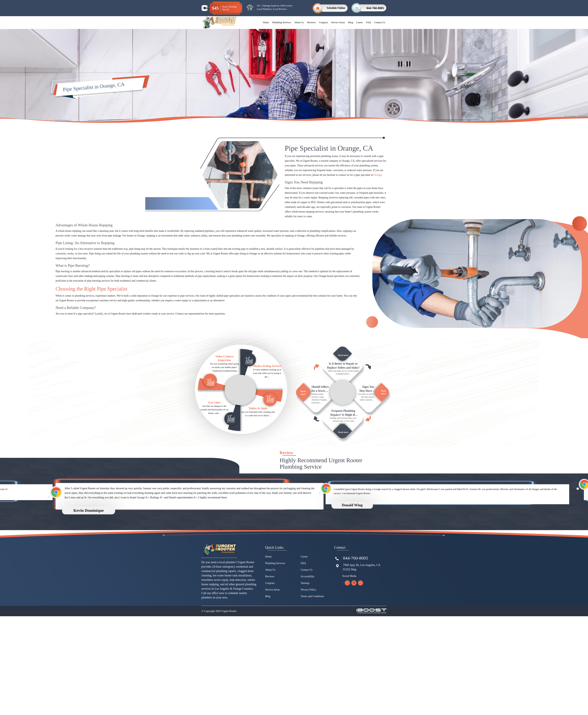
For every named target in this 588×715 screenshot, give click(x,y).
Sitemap (305, 600)
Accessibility (308, 593)
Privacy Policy (309, 607)
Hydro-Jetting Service (267, 379)
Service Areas (338, 22)
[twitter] (354, 600)
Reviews (312, 22)
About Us (299, 22)
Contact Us (380, 22)
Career (359, 22)
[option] (200, 515)
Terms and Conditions (312, 613)
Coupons (323, 22)
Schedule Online (336, 8)
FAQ (368, 22)
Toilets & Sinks (258, 422)
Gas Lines (214, 416)
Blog (351, 22)
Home (266, 22)
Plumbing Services (282, 22)
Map (354, 586)
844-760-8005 (375, 8)
